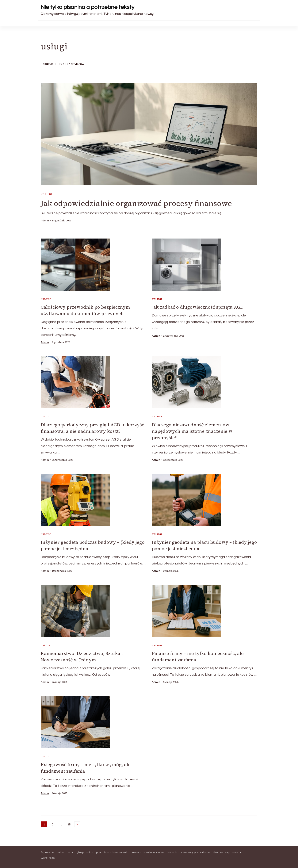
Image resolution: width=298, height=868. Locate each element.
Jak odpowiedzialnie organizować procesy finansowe (136, 203)
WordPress (48, 856)
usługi (46, 194)
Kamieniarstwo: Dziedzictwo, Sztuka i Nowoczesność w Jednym (82, 656)
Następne (77, 823)
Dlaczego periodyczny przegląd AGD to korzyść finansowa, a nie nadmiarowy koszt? (92, 427)
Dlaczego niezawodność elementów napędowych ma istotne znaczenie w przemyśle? (192, 431)
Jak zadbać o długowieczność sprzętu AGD (198, 307)
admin (45, 221)
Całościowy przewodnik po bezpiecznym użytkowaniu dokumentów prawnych (85, 310)
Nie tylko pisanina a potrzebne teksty (88, 7)
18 (70, 823)
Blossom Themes (212, 851)
